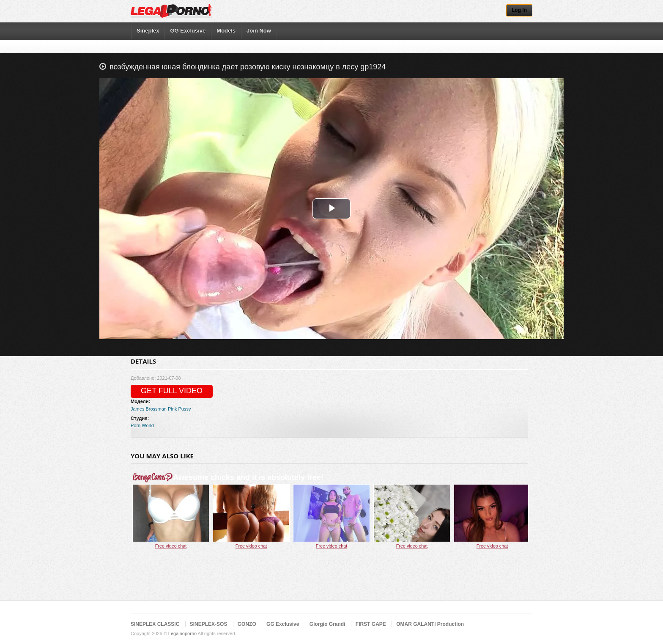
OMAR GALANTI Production (430, 624)
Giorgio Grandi (327, 624)
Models (226, 31)
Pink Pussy (179, 409)
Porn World (142, 425)
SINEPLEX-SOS (209, 624)
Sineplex (148, 31)
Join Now (259, 31)
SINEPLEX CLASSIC (155, 624)
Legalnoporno (182, 633)
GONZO (247, 624)
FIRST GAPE (371, 624)
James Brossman (149, 409)
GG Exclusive (188, 31)
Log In (519, 10)
